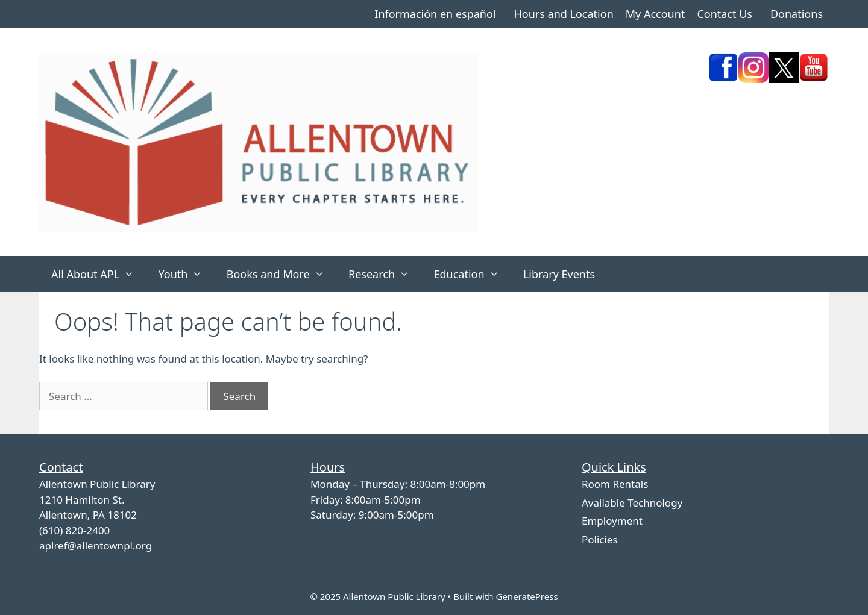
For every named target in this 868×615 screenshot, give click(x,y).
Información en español (435, 14)
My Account (656, 14)
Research (385, 274)
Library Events (559, 274)
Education (472, 274)
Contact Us (725, 14)
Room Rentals (615, 484)
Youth (186, 274)
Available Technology (632, 503)
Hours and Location (563, 14)
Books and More (281, 274)
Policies (600, 539)
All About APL (99, 274)
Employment (612, 521)
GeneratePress (527, 596)
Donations (797, 14)
